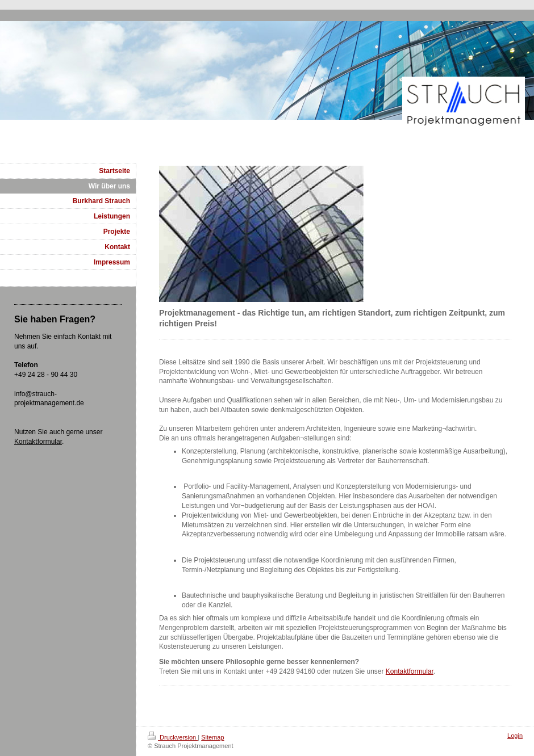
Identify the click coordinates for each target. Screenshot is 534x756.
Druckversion (173, 737)
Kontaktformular (410, 671)
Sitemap (212, 737)
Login (515, 736)
